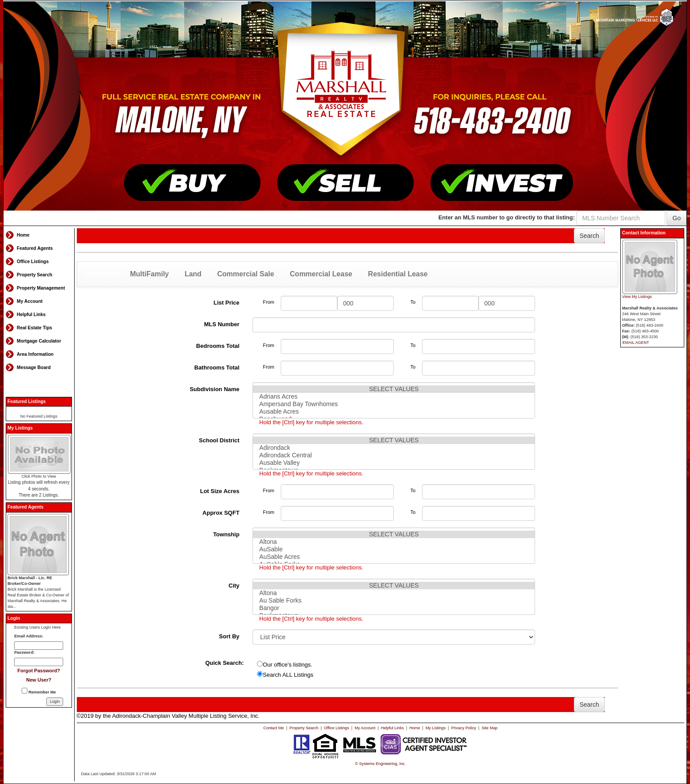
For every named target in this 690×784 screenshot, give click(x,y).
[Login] (55, 702)
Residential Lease (398, 274)
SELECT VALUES (394, 389)
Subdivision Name (215, 389)
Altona (394, 542)
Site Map (490, 728)
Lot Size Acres (220, 491)
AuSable (394, 549)
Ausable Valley (394, 463)
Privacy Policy (464, 728)
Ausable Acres (394, 412)
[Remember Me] (25, 691)
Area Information (35, 354)
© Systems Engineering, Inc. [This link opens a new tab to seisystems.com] (380, 764)
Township (226, 534)
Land (193, 274)
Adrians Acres (394, 397)
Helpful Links (31, 315)
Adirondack (394, 448)
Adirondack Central (394, 455)
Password (24, 652)
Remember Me (39, 691)
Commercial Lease (321, 274)
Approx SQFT (221, 513)
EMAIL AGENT (636, 343)
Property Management (41, 288)
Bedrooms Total (218, 346)
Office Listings (33, 262)
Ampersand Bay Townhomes (394, 404)
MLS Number (222, 324)
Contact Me (274, 728)
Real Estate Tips (34, 328)
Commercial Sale (246, 274)
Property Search (34, 275)
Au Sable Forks (394, 601)
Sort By (229, 636)
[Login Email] (39, 646)
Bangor (394, 608)
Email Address (28, 636)
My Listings (435, 728)
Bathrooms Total (217, 367)
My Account (30, 301)
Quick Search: (224, 663)
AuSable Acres (394, 557)
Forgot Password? (39, 671)
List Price (227, 303)
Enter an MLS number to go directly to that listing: (507, 217)
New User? (39, 680)
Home (23, 235)
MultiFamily (149, 274)
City (234, 586)
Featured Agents (35, 248)
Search (589, 236)
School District (219, 440)
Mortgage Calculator (39, 341)
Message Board (34, 367)
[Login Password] (39, 662)
